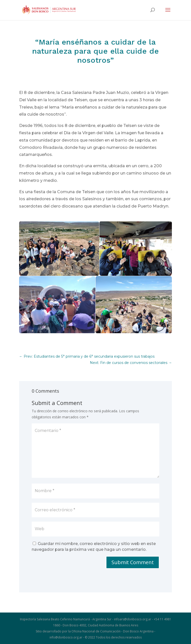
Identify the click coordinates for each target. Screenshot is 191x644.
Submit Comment (133, 562)
